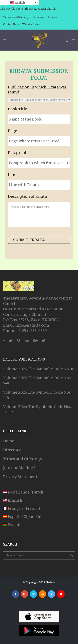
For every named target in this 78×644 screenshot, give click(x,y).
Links (51, 17)
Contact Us (10, 24)
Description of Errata (27, 196)
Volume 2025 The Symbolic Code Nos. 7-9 (37, 381)
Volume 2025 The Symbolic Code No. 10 (39, 369)
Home (9, 441)
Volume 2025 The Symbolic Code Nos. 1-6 (37, 395)
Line (12, 175)
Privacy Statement (20, 477)
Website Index (31, 24)
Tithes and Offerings (16, 17)
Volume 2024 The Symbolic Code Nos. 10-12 (38, 409)
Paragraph (18, 153)
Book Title (17, 109)
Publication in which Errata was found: (37, 90)
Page (12, 131)
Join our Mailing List (22, 468)
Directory (39, 17)
